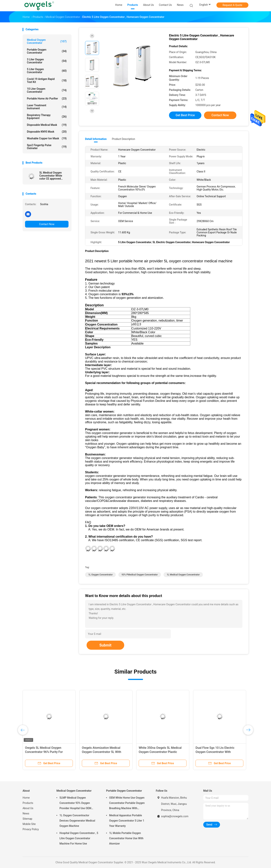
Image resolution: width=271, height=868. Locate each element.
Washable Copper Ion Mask (47, 138)
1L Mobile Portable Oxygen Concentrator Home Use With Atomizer (126, 838)
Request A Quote (232, 5)
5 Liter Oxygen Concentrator (47, 71)
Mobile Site (29, 824)
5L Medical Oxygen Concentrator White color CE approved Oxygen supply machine (53, 176)
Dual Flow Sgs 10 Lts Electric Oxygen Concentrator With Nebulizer (215, 752)
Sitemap (27, 819)
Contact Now (47, 224)
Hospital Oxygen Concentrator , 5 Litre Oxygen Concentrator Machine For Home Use (79, 838)
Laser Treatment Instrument (47, 107)
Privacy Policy (31, 829)
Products (28, 803)
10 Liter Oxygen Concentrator (47, 90)
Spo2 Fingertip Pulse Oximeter (47, 147)
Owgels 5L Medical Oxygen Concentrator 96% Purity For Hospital (44, 752)
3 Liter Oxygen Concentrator (47, 61)
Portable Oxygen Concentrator (47, 51)
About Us (28, 808)
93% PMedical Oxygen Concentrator (140, 575)
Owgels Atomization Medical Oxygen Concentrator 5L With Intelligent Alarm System (102, 752)
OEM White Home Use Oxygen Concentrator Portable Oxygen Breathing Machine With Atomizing (127, 804)
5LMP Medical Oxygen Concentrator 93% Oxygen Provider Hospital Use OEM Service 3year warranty (75, 804)
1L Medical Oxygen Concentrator (183, 575)
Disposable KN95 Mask (47, 132)
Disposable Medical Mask (47, 125)
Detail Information (96, 139)
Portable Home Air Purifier (47, 99)
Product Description (123, 139)
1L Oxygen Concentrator (100, 575)
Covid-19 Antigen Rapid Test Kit (47, 80)
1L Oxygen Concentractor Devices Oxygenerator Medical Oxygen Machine (77, 821)
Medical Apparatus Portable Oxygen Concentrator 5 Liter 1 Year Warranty (127, 821)
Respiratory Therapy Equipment (47, 117)
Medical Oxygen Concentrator (47, 41)
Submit (105, 645)
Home (26, 798)
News (26, 813)
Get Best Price (185, 115)
